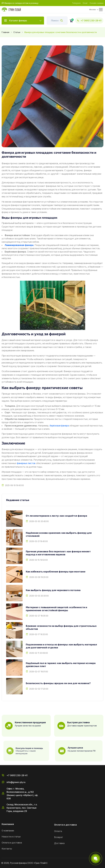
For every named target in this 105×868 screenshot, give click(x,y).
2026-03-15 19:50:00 (38, 560)
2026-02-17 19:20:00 (39, 634)
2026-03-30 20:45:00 (39, 521)
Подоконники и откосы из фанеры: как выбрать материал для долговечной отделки (61, 646)
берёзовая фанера (59, 426)
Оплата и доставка (12, 855)
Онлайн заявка (96, 3)
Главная (5, 32)
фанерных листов (26, 463)
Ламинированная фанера (19, 245)
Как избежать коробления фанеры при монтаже (56, 572)
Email (85, 3)
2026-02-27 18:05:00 (39, 616)
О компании (8, 843)
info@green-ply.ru (16, 795)
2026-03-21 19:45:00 (38, 541)
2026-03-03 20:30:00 (39, 596)
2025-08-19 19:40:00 (14, 485)
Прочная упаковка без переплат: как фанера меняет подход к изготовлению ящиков (58, 553)
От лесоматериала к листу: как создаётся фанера (56, 516)
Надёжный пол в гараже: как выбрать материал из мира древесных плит (61, 665)
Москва (92, 10)
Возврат (59, 849)
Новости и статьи (11, 849)
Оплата (58, 843)
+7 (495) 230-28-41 (89, 21)
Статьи (17, 32)
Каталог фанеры (23, 21)
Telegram (76, 3)
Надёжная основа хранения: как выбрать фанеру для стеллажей (59, 534)
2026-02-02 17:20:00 (39, 689)
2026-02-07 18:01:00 (39, 672)
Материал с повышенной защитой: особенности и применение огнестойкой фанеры (56, 609)
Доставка (59, 855)
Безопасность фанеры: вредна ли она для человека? (58, 683)
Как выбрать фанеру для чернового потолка (53, 590)
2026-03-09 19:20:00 (39, 577)
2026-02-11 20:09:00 (39, 653)
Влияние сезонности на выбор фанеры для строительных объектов (61, 627)
